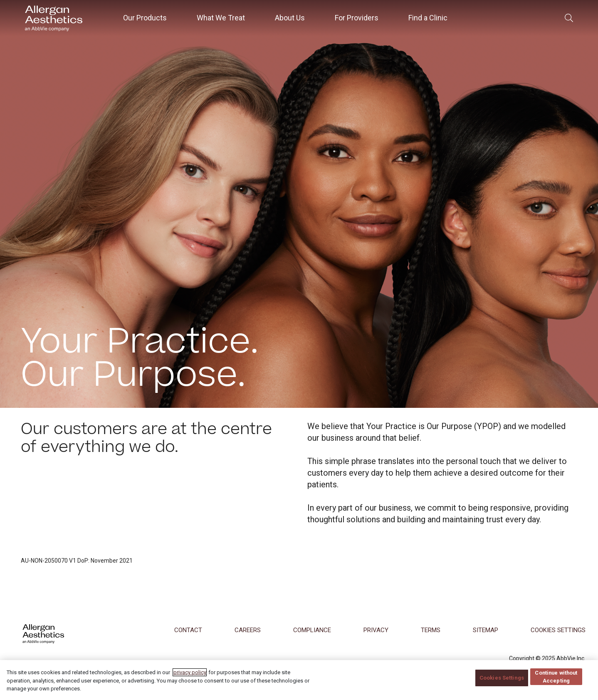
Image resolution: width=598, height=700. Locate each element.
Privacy (376, 630)
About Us (290, 18)
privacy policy (190, 679)
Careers (248, 630)
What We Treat (221, 18)
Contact (188, 630)
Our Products (145, 18)
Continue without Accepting (557, 683)
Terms (431, 630)
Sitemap (486, 630)
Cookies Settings (502, 684)
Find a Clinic (428, 18)
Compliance (312, 630)
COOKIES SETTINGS (558, 630)
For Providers (357, 18)
